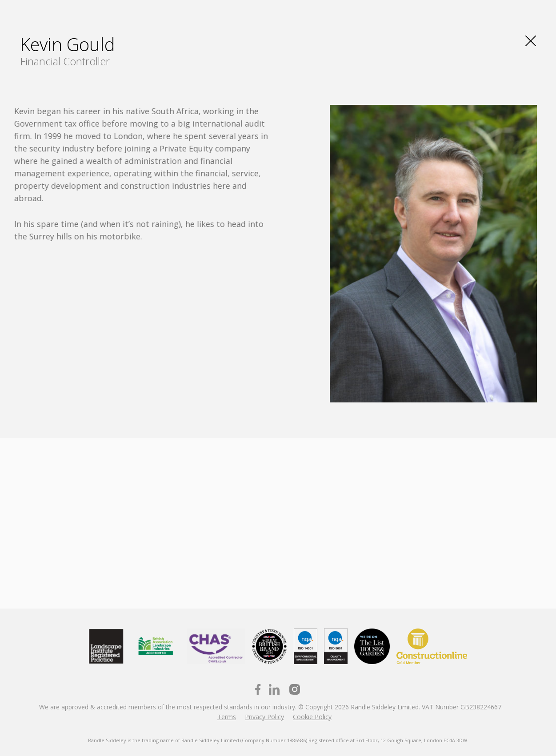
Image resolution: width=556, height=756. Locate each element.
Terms (227, 717)
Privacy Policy (264, 717)
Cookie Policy (312, 717)
